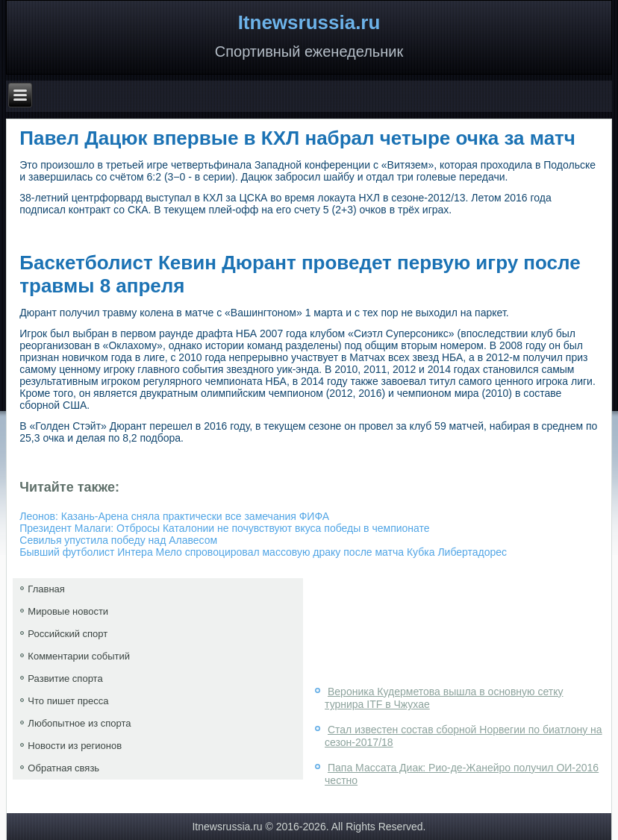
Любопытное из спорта (79, 723)
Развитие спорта (65, 678)
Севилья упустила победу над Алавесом (118, 540)
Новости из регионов (75, 746)
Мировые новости (68, 611)
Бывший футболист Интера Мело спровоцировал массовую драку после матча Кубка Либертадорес (263, 552)
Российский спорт (68, 634)
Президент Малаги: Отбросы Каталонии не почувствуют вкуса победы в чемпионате (224, 528)
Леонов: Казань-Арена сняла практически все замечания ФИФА (174, 516)
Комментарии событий (79, 656)
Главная (46, 589)
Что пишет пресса (68, 701)
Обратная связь (63, 768)
